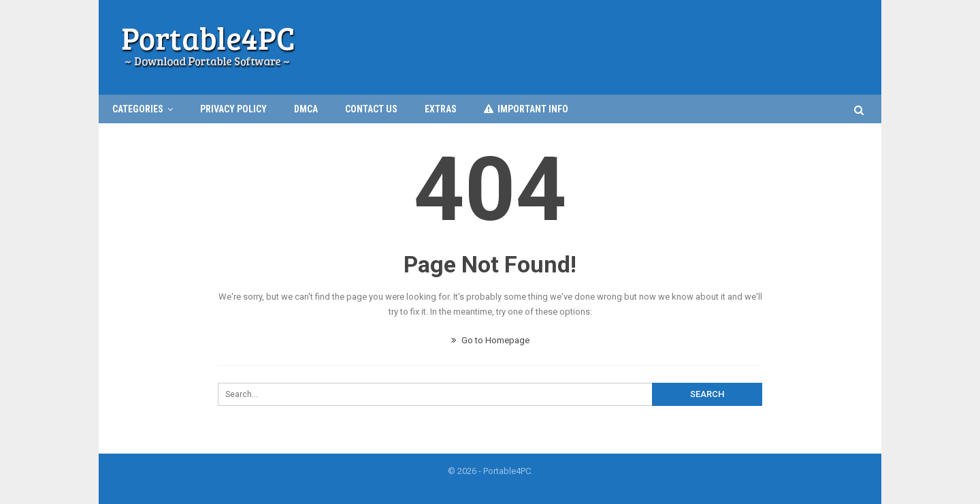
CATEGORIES (138, 109)
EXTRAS (441, 109)
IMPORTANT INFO (526, 109)
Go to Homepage (490, 340)
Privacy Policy (233, 109)
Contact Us (371, 109)
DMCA (306, 109)
